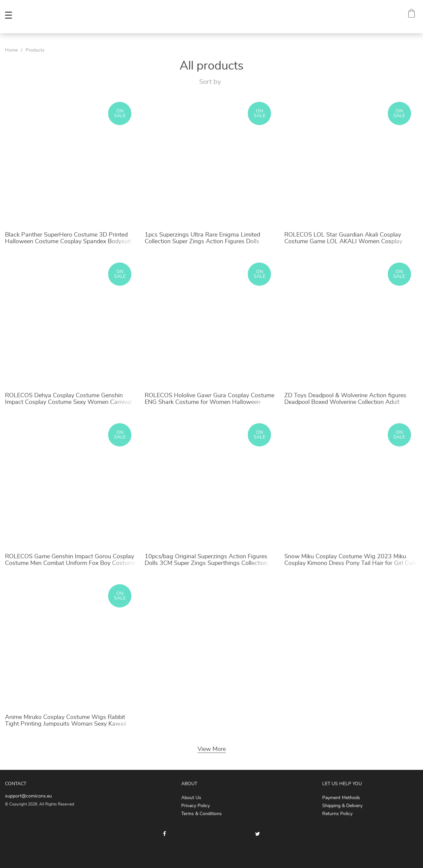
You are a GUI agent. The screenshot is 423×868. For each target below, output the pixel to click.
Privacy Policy (196, 806)
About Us (191, 798)
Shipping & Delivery (342, 806)
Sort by (210, 82)
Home (11, 50)
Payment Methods (341, 798)
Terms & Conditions (202, 814)
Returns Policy (337, 814)
